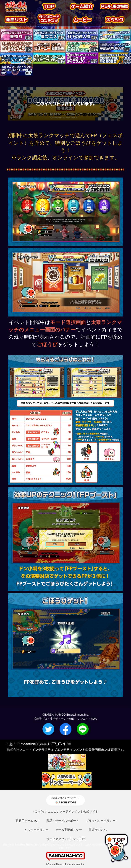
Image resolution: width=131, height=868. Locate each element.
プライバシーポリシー (101, 821)
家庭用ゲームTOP (28, 821)
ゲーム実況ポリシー (69, 830)
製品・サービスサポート (63, 821)
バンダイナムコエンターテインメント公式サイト (65, 812)
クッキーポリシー (37, 830)
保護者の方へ (98, 830)
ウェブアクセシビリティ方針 (66, 839)
